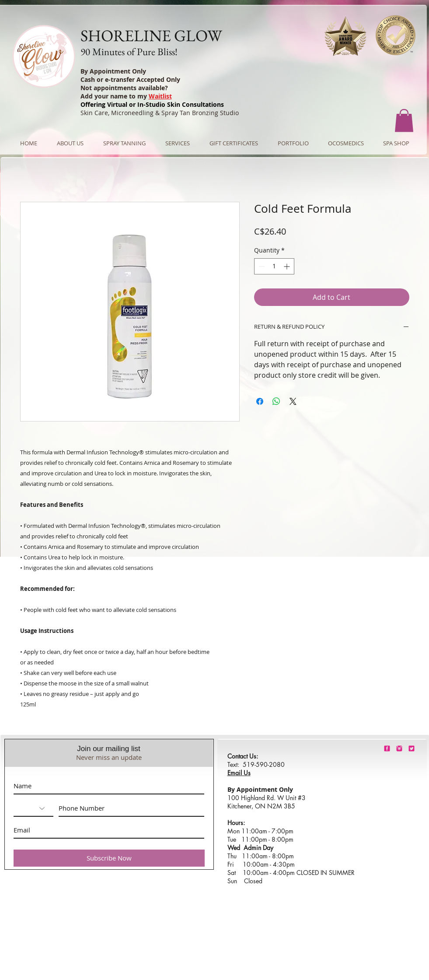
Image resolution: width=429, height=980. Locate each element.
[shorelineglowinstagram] (399, 748)
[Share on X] (293, 401)
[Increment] (288, 266)
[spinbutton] (274, 266)
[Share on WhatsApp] (276, 401)
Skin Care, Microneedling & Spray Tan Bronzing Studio (160, 113)
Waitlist (160, 96)
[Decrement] (261, 266)
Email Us (239, 773)
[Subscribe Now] (109, 858)
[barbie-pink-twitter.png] (412, 748)
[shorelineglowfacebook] (387, 748)
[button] (404, 121)
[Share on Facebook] (260, 401)
